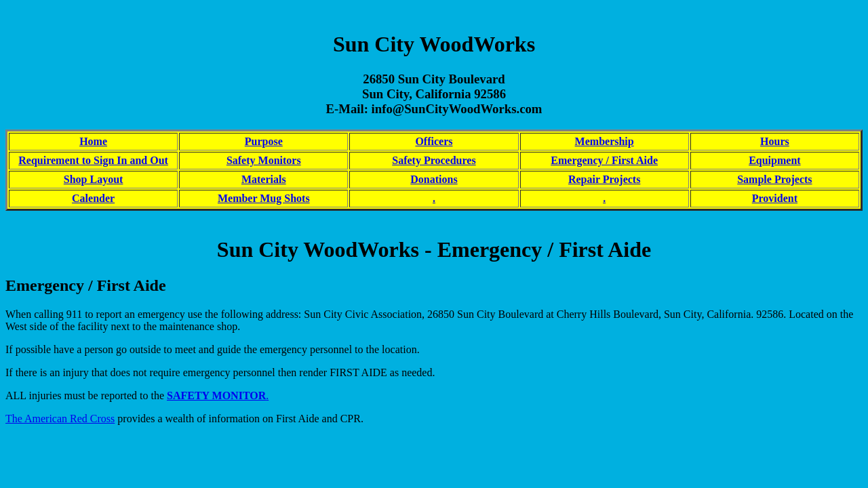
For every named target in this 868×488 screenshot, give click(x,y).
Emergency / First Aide (604, 160)
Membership (605, 141)
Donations (434, 179)
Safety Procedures (434, 160)
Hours (775, 141)
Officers (434, 141)
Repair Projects (604, 179)
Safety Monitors (264, 160)
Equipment (774, 160)
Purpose (264, 141)
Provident (775, 198)
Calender (93, 198)
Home (93, 141)
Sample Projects (774, 179)
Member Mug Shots (264, 198)
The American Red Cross (60, 419)
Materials (264, 179)
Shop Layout (94, 179)
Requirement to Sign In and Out (93, 160)
